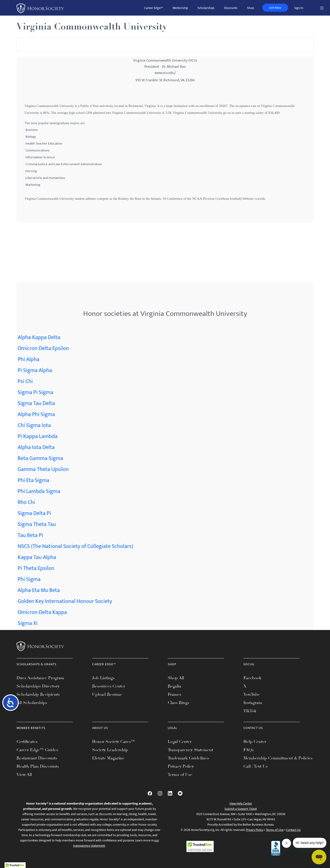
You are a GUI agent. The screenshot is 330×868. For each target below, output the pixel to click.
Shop (250, 8)
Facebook (252, 678)
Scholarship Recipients (38, 694)
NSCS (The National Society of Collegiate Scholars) (75, 546)
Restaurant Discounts (37, 758)
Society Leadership (110, 750)
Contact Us (293, 830)
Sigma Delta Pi (34, 513)
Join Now (275, 8)
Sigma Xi (28, 623)
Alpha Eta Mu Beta (39, 590)
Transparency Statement (190, 750)
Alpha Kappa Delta (39, 337)
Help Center (255, 742)
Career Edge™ (154, 8)
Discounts (231, 8)
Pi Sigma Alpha (35, 370)
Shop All (176, 678)
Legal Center (180, 742)
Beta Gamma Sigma (40, 458)
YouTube (252, 694)
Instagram (253, 703)
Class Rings (179, 703)
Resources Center (109, 686)
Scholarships (206, 8)
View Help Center (241, 804)
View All (24, 775)
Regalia (175, 686)
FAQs (249, 750)
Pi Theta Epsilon (36, 568)
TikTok (250, 711)
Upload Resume (107, 694)
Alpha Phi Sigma (36, 414)
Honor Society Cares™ (114, 742)
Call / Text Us (256, 766)
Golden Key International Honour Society (65, 601)
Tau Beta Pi (30, 535)
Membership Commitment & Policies (278, 758)
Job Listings (103, 678)
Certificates (27, 742)
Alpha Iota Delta (36, 447)
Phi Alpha (29, 359)
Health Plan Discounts (38, 766)
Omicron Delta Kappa (42, 612)
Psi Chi (25, 381)
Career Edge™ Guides (37, 750)
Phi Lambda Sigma (39, 491)
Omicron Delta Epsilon (43, 348)
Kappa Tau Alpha (37, 557)
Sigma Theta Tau (37, 524)
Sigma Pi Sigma (35, 392)
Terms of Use (180, 775)
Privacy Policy (181, 766)
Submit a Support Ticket (241, 809)
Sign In (299, 8)
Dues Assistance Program (40, 678)
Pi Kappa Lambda (38, 436)
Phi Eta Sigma (33, 480)
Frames (175, 694)
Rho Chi (26, 502)
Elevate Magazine (108, 758)
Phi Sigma (29, 579)
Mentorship (180, 8)
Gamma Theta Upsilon (43, 469)
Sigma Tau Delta (36, 403)
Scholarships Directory (38, 686)
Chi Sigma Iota (34, 425)
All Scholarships (32, 703)
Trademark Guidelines (188, 758)
